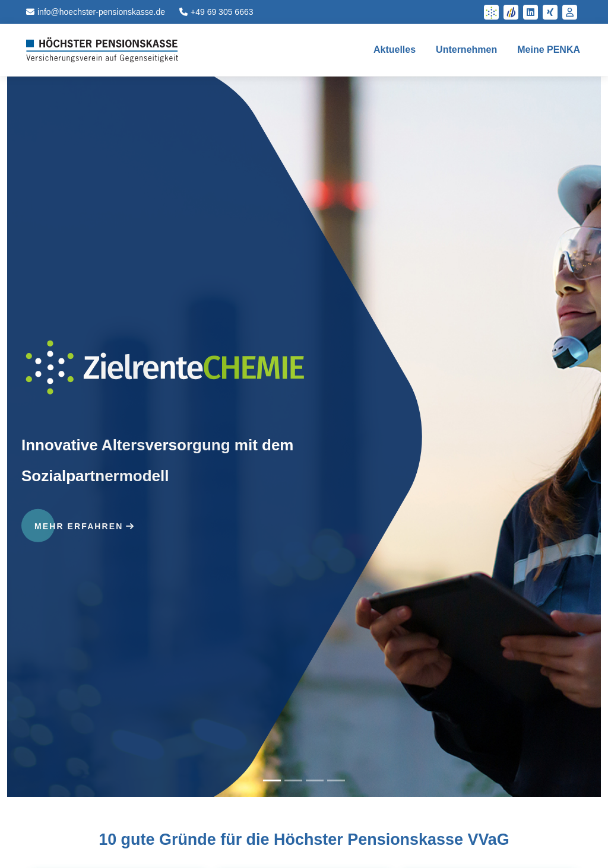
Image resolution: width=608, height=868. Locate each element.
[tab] (272, 780)
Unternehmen (466, 50)
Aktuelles (395, 50)
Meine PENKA (549, 50)
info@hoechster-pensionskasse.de (96, 12)
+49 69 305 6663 (216, 12)
